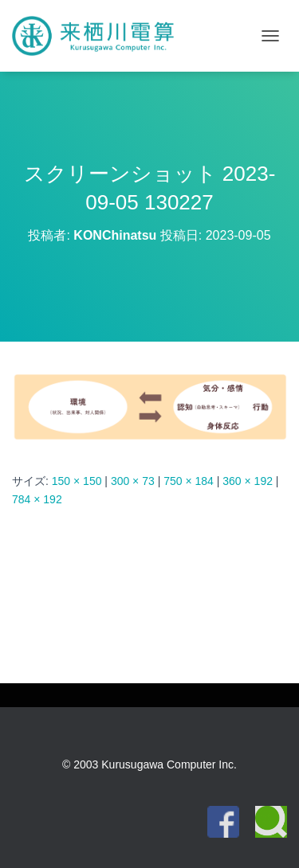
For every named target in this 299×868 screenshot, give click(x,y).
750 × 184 (189, 481)
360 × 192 (248, 481)
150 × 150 (77, 481)
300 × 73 (133, 481)
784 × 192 (37, 499)
